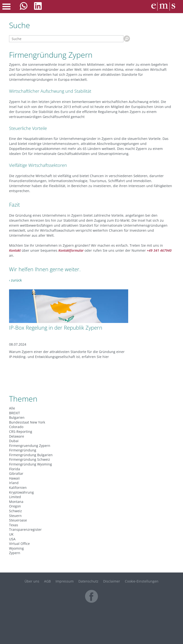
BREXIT (15, 413)
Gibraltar (16, 473)
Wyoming (16, 548)
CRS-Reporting (21, 432)
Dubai (14, 441)
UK (11, 534)
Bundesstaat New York (27, 422)
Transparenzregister (25, 529)
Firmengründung (23, 450)
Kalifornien (18, 488)
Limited (15, 497)
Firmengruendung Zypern (30, 446)
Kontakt (15, 250)
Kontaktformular (71, 250)
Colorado (16, 427)
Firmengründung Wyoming (30, 464)
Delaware (17, 436)
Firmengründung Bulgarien (31, 455)
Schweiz (15, 511)
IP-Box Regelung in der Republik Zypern (56, 327)
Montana (16, 502)
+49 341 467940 (159, 250)
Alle (12, 408)
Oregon (15, 506)
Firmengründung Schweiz (30, 459)
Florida (15, 469)
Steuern (15, 516)
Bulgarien (17, 417)
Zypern (15, 553)
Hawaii (14, 478)
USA (12, 539)
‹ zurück (15, 280)
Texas (14, 525)
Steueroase (18, 520)
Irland (14, 483)
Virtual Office (19, 544)
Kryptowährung (21, 492)
